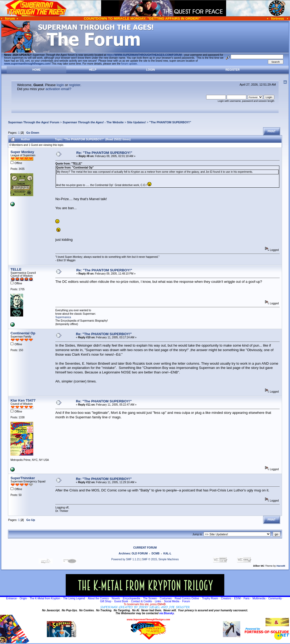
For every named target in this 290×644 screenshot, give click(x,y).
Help (93, 70)
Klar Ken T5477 (23, 400)
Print (272, 131)
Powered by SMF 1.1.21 (125, 559)
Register (233, 70)
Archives (124, 553)
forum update (129, 64)
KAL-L (167, 553)
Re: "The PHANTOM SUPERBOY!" (104, 153)
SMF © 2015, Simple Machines (160, 559)
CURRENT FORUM (145, 548)
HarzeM (281, 566)
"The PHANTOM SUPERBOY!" (170, 122)
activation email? (58, 89)
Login (150, 70)
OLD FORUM (140, 553)
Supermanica (63, 317)
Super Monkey (22, 152)
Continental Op (23, 333)
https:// (144, 55)
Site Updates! (137, 122)
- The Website (93, 122)
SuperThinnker (23, 478)
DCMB (155, 553)
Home (37, 70)
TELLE (16, 269)
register (75, 85)
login (60, 85)
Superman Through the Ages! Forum (34, 122)
